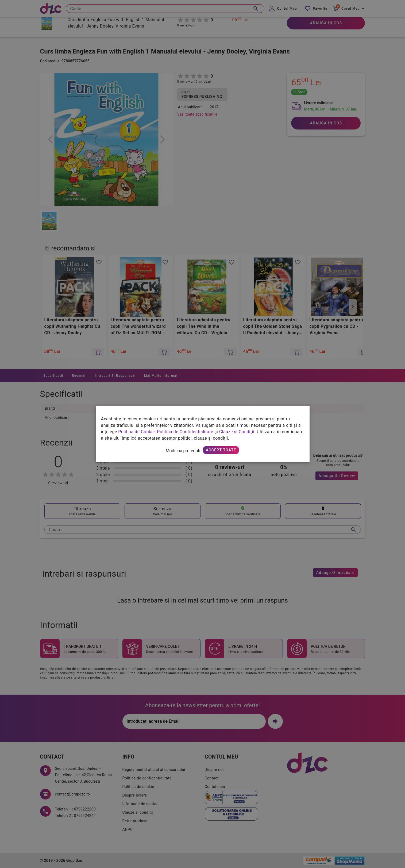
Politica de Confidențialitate (185, 432)
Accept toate (221, 450)
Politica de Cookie (136, 432)
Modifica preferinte (184, 451)
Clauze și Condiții (237, 432)
